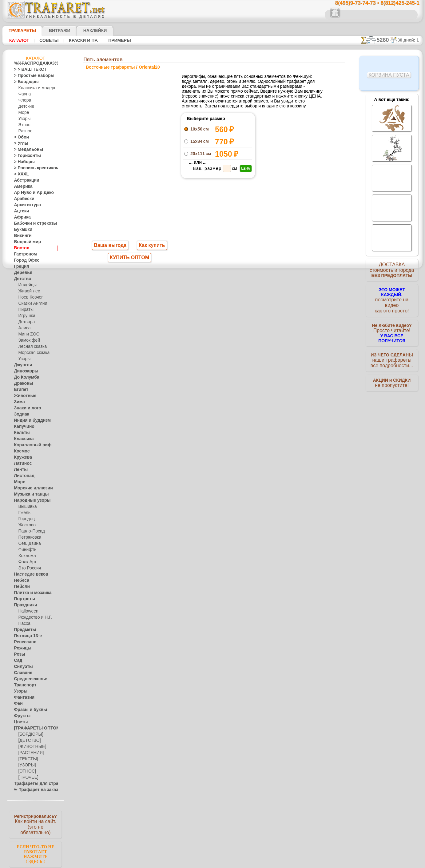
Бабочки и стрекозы (31, 223)
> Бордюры (23, 82)
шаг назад (213, 278)
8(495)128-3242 (218, 353)
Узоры (24, 119)
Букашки (21, 230)
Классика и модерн (35, 88)
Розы (18, 654)
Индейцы (26, 285)
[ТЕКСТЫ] (27, 759)
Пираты (25, 310)
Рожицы (21, 648)
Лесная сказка (31, 347)
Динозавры (24, 371)
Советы (48, 40)
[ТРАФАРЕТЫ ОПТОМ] (34, 728)
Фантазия (22, 697)
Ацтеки (20, 211)
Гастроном (23, 254)
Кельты (20, 433)
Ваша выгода (110, 246)
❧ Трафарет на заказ (33, 790)
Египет (20, 390)
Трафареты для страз (33, 784)
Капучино (22, 427)
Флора (24, 100)
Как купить (151, 246)
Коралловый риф (29, 445)
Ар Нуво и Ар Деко (30, 193)
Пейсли (20, 587)
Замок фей (28, 340)
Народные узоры (29, 500)
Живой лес (28, 291)
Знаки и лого (25, 408)
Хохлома (26, 556)
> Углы (20, 143)
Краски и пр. (82, 40)
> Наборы (22, 162)
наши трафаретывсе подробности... (392, 352)
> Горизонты (25, 156)
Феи (17, 704)
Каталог (19, 40)
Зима (18, 402)
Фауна (24, 94)
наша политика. (244, 863)
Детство (21, 279)
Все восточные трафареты (212, 292)
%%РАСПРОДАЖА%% (34, 63)
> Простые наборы (30, 76)
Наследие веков (28, 574)
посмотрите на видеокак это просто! (392, 299)
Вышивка (26, 507)
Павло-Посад (30, 531)
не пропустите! (392, 376)
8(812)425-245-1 (255, 353)
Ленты (19, 470)
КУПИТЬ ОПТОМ (130, 259)
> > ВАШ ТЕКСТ (26, 70)
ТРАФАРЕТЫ (19, 30)
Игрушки (26, 316)
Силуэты (21, 667)
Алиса (24, 328)
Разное (24, 131)
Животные (23, 396)
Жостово (26, 525)
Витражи (52, 30)
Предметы (23, 630)
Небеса (20, 581)
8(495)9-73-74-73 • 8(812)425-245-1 (371, 3)
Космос (20, 451)
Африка (21, 217)
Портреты (23, 599)
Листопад (22, 476)
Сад (17, 661)
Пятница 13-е (25, 636)
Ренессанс (23, 642)
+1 (236, 278)
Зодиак (20, 414)
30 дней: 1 (410, 40)
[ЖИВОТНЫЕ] (31, 747)
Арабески (22, 199)
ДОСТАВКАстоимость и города (392, 271)
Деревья (21, 273)
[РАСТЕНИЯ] (29, 753)
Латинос (21, 464)
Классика (22, 439)
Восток (20, 248)
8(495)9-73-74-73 (181, 353)
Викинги (21, 236)
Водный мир (25, 242)
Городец (25, 519)
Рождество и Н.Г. (33, 617)
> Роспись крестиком (32, 168)
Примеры (117, 40)
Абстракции (24, 180)
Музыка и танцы (28, 494)
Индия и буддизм (29, 420)
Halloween (27, 611)
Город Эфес (24, 260)
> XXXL (20, 174)
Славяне (21, 673)
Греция (20, 267)
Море (23, 113)
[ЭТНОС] (26, 771)
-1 (189, 278)
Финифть (26, 550)
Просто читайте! (392, 325)
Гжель (23, 513)
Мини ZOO (28, 334)
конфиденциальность (197, 407)
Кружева (22, 457)
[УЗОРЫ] (26, 765)
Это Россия (28, 568)
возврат (226, 407)
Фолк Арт (26, 562)
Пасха (24, 624)
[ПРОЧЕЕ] (27, 778)
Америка (22, 187)
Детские (25, 106)
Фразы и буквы (27, 710)
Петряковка (28, 537)
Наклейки (84, 30)
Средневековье (27, 679)
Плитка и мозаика (30, 593)
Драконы (22, 384)
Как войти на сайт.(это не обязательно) (35, 824)
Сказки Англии (31, 303)
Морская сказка (32, 353)
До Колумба (25, 377)
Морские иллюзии (30, 488)
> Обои (20, 137)
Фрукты (21, 716)
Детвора (26, 322)
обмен (242, 407)
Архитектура (25, 205)
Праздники (24, 605)
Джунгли (22, 365)
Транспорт (23, 685)
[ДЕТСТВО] (28, 741)
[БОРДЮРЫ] (29, 734)
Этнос (23, 125)
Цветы (20, 722)
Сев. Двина (28, 544)
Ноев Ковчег (29, 297)
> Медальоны (26, 150)
